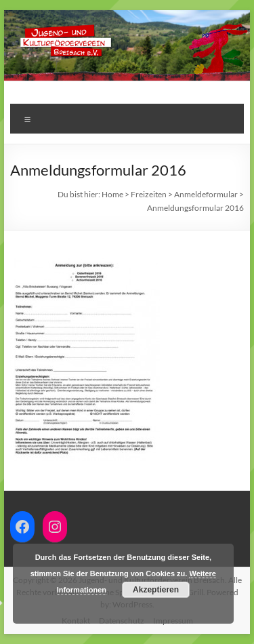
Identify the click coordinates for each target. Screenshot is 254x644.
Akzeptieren (156, 590)
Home (112, 194)
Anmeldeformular (206, 194)
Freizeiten (149, 194)
